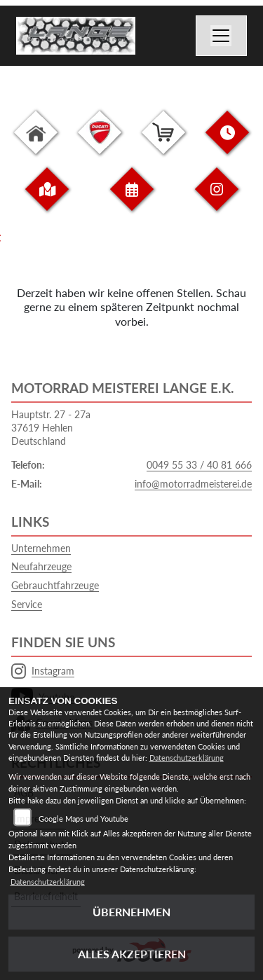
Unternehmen (41, 548)
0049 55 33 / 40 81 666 (199, 465)
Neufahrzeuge (41, 566)
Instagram (43, 671)
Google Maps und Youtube (83, 819)
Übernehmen (131, 912)
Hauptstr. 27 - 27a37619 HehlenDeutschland (51, 427)
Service (27, 604)
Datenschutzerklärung (187, 758)
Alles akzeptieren (132, 954)
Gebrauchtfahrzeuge (55, 585)
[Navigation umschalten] (222, 36)
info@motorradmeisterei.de (193, 484)
